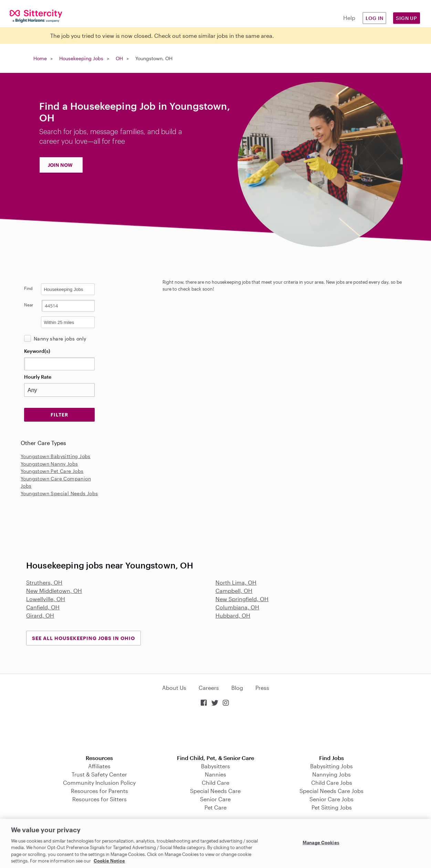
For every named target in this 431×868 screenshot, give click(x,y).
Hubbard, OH (233, 615)
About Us (174, 688)
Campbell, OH (234, 591)
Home (40, 58)
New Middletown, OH (54, 591)
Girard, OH (40, 615)
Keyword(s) (37, 351)
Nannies (215, 774)
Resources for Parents (99, 791)
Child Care (215, 783)
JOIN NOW (60, 165)
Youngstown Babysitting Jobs (56, 456)
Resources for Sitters (99, 799)
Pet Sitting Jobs (332, 807)
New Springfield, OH (242, 599)
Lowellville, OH (46, 599)
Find (28, 288)
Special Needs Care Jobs (332, 791)
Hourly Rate (38, 377)
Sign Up (407, 18)
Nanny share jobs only (60, 339)
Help (349, 18)
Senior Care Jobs (332, 799)
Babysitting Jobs (332, 766)
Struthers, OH (44, 582)
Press (262, 688)
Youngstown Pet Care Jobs (52, 471)
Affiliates (99, 766)
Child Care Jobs (332, 783)
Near (29, 305)
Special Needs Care (215, 791)
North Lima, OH (236, 582)
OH (119, 58)
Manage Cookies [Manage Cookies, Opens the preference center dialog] (321, 843)
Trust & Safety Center (99, 774)
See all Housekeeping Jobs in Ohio (83, 638)
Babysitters (215, 766)
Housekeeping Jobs (81, 58)
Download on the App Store (215, 731)
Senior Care (215, 799)
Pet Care (215, 807)
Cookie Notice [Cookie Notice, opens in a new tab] (109, 861)
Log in (375, 18)
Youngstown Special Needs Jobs (59, 493)
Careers (209, 688)
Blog (237, 688)
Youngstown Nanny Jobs (49, 464)
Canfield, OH (43, 607)
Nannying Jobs (332, 774)
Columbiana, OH (237, 607)
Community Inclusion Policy (99, 783)
